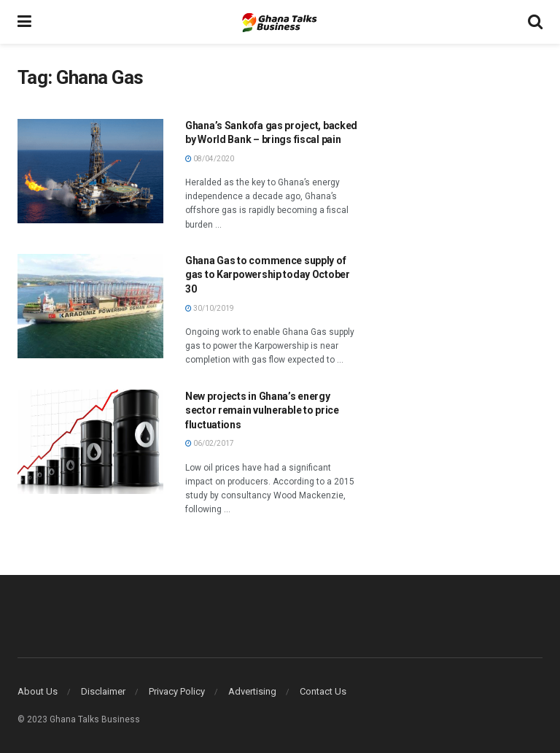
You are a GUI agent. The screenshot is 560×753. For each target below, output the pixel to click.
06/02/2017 (210, 443)
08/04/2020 (210, 159)
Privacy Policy (177, 691)
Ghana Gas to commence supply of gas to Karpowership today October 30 (268, 275)
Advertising (252, 691)
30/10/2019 (210, 308)
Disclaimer (103, 691)
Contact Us (323, 691)
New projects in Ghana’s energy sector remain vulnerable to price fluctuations (262, 410)
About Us (38, 691)
